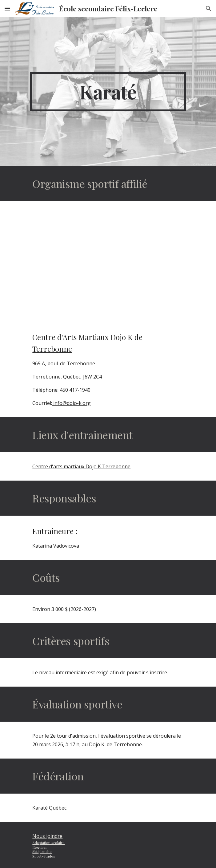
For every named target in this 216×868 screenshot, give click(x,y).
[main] (108, 92)
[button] (7, 8)
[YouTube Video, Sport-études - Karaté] (108, 261)
